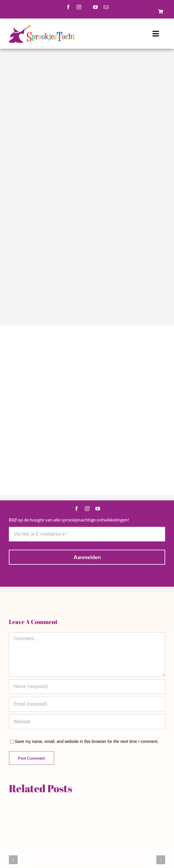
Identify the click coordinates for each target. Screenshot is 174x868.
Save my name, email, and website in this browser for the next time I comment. (87, 741)
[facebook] (68, 7)
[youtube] (95, 7)
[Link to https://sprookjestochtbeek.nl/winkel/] (161, 12)
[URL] (87, 722)
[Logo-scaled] (42, 26)
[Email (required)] (87, 704)
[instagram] (79, 7)
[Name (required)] (87, 687)
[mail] (106, 7)
